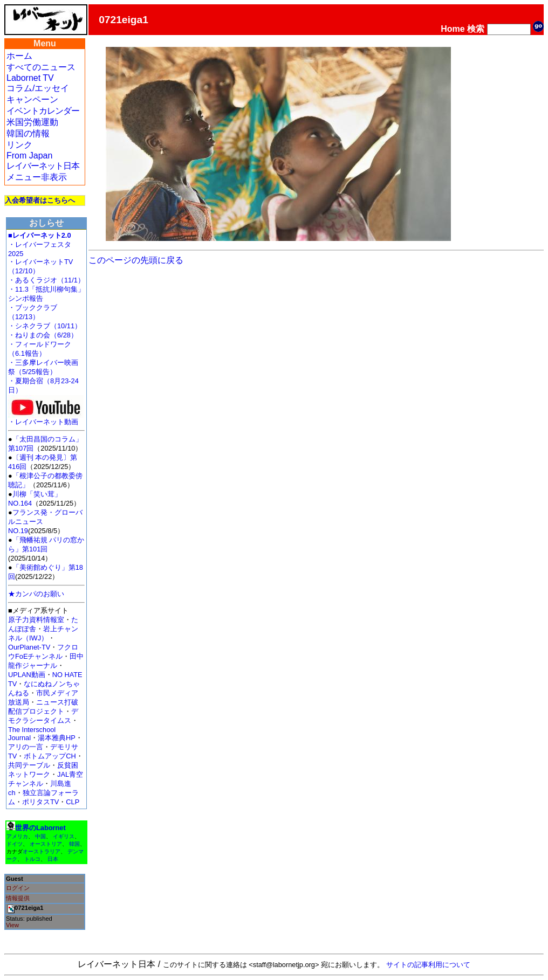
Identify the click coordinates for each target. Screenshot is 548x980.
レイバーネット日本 (43, 166)
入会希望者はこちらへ (40, 200)
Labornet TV (30, 78)
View (12, 925)
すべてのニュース (41, 67)
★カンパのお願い (36, 594)
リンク (19, 145)
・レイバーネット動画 (46, 419)
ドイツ (15, 844)
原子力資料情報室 (36, 620)
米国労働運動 (32, 122)
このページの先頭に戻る (136, 260)
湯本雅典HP (57, 738)
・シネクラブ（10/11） (45, 326)
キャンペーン (32, 99)
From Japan (29, 156)
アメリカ (17, 836)
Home (453, 29)
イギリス (64, 836)
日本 (53, 859)
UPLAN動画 (27, 675)
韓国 (74, 844)
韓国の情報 (28, 133)
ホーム (19, 56)
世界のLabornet (40, 828)
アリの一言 (26, 747)
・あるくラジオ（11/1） (46, 280)
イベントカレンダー (43, 111)
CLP (73, 802)
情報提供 (18, 898)
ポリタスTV (40, 802)
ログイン (18, 888)
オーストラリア (42, 851)
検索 (476, 29)
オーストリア (46, 844)
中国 (40, 836)
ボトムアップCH (50, 756)
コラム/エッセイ (38, 88)
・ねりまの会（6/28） (43, 335)
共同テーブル (29, 765)
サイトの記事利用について (428, 965)
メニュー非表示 (37, 177)
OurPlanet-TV (29, 647)
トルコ (32, 859)
